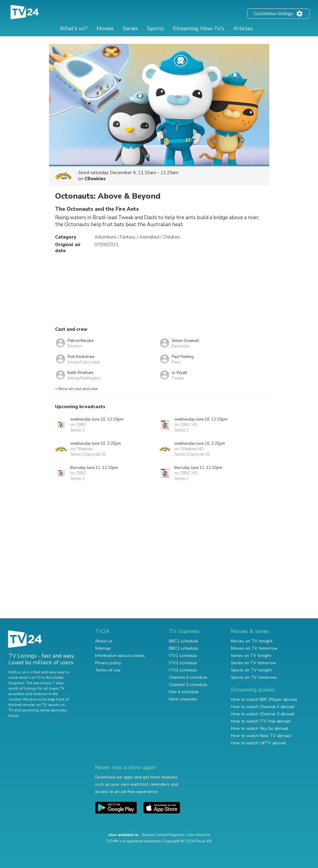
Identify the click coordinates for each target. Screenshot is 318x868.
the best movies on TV (27, 705)
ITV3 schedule (183, 670)
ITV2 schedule (183, 663)
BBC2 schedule (184, 648)
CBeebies (95, 179)
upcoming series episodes (44, 710)
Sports (155, 28)
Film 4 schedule (184, 692)
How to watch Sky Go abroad (259, 728)
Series (130, 28)
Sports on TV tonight (251, 670)
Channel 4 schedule (188, 677)
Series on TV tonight (251, 656)
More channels (183, 699)
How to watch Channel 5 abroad (262, 714)
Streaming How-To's (198, 28)
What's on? (74, 28)
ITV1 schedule (183, 656)
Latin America (198, 835)
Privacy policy (108, 663)
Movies (105, 28)
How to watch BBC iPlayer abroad (264, 699)
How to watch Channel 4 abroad (262, 707)
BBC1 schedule (184, 641)
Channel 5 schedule (188, 685)
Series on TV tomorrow (254, 663)
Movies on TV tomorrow (254, 648)
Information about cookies (120, 656)
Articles (243, 28)
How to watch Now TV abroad (261, 736)
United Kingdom (170, 835)
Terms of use (108, 670)
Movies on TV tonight (252, 641)
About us (104, 641)
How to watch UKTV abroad (258, 743)
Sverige (148, 835)
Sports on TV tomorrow (254, 677)
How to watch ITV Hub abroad (261, 721)
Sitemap (103, 648)
